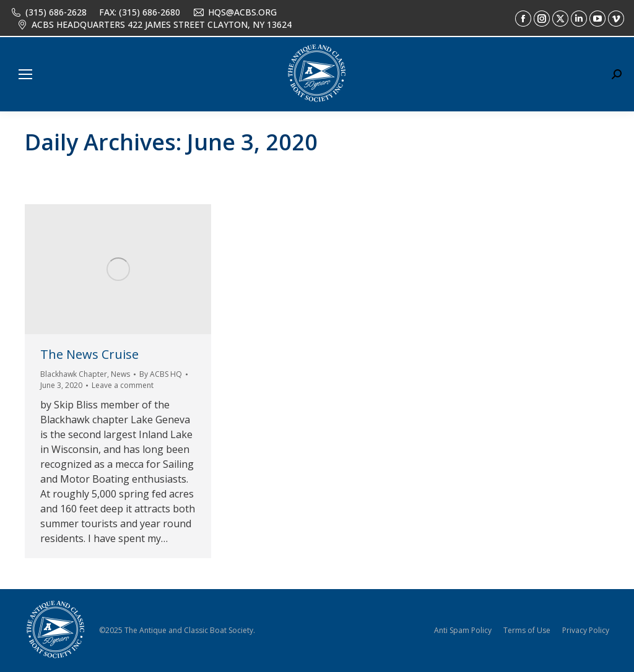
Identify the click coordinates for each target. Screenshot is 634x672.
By (161, 374)
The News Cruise (89, 354)
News (120, 374)
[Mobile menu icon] (25, 74)
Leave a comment (123, 385)
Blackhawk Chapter (74, 374)
